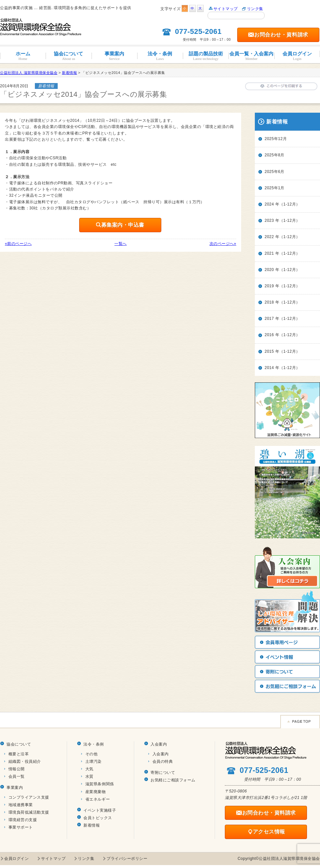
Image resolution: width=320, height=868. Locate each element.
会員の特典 (163, 761)
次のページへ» (223, 244)
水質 (89, 776)
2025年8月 (275, 155)
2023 (269, 221)
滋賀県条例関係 (100, 784)
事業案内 (114, 56)
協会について (68, 56)
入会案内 (159, 744)
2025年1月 (275, 188)
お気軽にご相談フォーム (173, 780)
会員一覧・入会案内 (251, 56)
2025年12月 (276, 139)
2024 (269, 204)
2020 (269, 270)
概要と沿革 (19, 754)
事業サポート (21, 827)
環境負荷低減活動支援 (29, 812)
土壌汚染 (94, 761)
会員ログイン (297, 56)
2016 (269, 335)
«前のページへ (18, 244)
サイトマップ (226, 9)
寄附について (163, 773)
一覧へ (121, 244)
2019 (269, 286)
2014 (269, 368)
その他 (92, 754)
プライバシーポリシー (127, 859)
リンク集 (255, 9)
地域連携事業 (21, 805)
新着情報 (92, 825)
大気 (89, 769)
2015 (269, 351)
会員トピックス (98, 818)
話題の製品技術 (206, 56)
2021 (269, 253)
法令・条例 (160, 56)
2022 (269, 237)
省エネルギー (98, 799)
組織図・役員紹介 (25, 761)
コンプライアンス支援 (29, 797)
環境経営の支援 (23, 820)
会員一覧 (17, 776)
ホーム (23, 56)
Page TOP (300, 722)
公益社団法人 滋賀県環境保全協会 (29, 73)
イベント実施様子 (100, 810)
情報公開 (17, 769)
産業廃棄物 (96, 792)
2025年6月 (275, 172)
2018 (269, 302)
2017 (269, 319)
